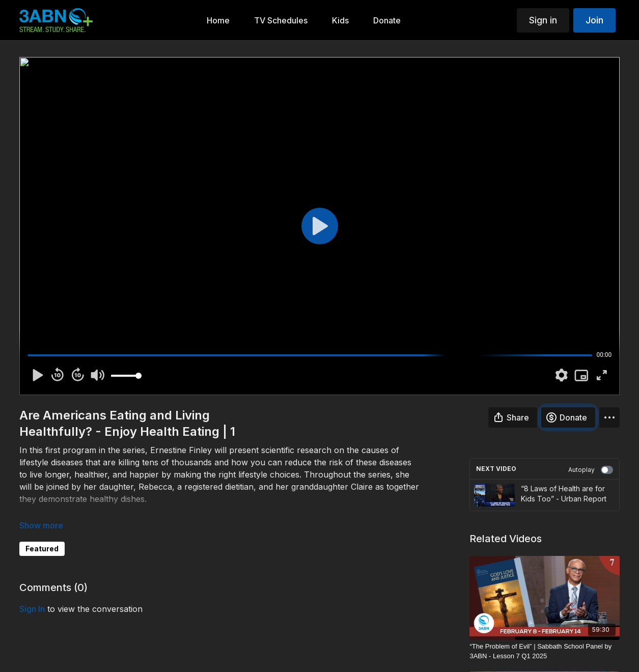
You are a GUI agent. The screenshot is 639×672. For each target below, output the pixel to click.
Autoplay (591, 470)
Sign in (543, 20)
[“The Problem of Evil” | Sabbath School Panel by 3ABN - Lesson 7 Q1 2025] (545, 651)
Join (594, 20)
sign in (32, 609)
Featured (42, 549)
